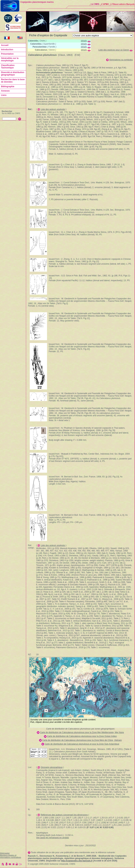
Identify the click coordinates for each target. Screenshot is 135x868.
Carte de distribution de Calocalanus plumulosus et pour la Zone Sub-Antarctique (82, 744)
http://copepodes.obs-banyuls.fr (77, 861)
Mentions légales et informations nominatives (11, 856)
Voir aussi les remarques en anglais (52, 838)
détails (84, 41)
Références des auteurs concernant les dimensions (64, 815)
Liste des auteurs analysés (53, 109)
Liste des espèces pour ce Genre (114, 50)
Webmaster (5, 853)
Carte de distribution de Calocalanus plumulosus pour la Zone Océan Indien (82, 736)
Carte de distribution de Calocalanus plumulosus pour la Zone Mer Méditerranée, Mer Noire (82, 732)
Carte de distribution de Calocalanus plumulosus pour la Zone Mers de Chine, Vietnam (82, 740)
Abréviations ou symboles (121, 60)
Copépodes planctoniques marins (37, 2)
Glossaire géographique (52, 767)
